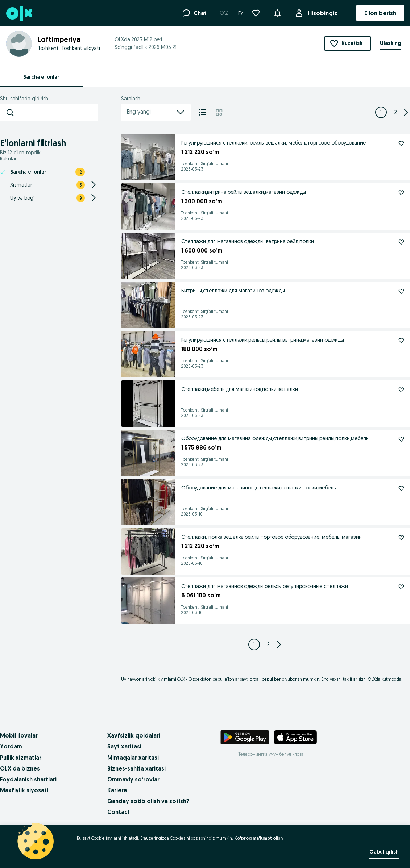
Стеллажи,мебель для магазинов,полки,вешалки (240, 389)
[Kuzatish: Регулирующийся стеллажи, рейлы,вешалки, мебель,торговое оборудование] (401, 143)
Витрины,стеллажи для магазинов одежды (233, 291)
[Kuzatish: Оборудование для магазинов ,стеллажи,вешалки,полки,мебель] (401, 488)
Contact (119, 812)
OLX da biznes (20, 768)
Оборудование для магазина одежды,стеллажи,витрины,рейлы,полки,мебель (275, 438)
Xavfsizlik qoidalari (134, 735)
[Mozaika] (219, 112)
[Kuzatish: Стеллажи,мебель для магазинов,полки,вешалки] (401, 390)
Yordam (11, 746)
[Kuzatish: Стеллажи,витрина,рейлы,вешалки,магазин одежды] (401, 193)
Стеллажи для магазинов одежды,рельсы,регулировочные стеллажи (265, 586)
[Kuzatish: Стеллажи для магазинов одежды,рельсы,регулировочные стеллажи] (401, 587)
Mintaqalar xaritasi (133, 758)
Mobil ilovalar (19, 735)
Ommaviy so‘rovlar (133, 779)
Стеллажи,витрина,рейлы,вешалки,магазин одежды (244, 192)
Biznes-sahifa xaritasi (136, 768)
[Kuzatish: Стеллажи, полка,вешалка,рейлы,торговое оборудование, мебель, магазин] (401, 538)
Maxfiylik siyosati (24, 790)
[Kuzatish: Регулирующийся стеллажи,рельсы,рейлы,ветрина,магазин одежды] (401, 341)
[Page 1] (381, 112)
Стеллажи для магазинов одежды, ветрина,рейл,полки (248, 241)
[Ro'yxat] (202, 112)
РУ (241, 13)
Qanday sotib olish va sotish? (148, 801)
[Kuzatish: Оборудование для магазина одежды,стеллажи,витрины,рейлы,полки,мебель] (401, 439)
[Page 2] (395, 112)
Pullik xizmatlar (21, 758)
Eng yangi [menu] (156, 112)
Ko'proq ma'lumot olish (258, 838)
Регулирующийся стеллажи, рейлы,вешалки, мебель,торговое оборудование (274, 143)
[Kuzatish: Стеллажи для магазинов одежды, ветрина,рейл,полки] (401, 242)
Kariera (117, 790)
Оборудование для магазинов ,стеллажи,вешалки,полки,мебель (258, 488)
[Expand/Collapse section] (94, 185)
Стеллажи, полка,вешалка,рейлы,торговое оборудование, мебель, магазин (272, 537)
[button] (277, 12)
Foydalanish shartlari (28, 779)
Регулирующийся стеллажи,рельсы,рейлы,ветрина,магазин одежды (263, 340)
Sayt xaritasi (124, 746)
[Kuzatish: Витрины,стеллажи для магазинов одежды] (401, 291)
